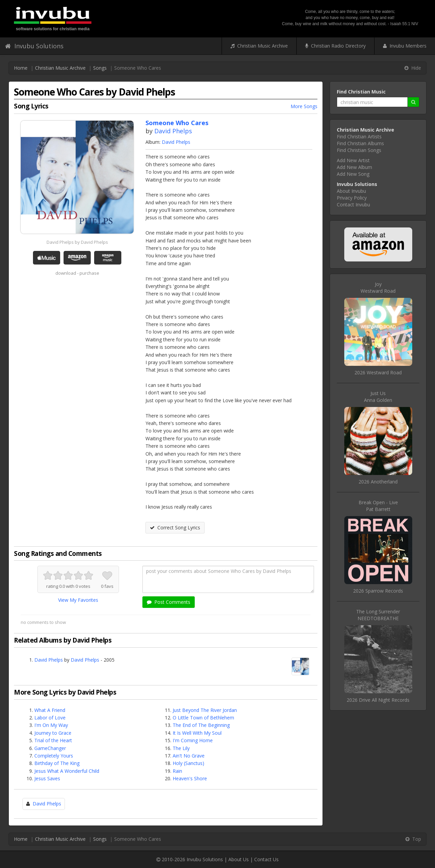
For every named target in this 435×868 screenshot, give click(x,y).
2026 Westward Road (378, 372)
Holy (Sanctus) (188, 763)
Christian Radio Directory (335, 46)
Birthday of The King (57, 763)
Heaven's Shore (190, 778)
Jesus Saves (47, 778)
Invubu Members (405, 46)
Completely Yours (54, 756)
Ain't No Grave (189, 756)
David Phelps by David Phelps (77, 242)
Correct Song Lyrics (175, 527)
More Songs (304, 106)
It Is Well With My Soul (197, 733)
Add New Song (353, 174)
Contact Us (266, 859)
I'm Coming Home (193, 740)
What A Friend (50, 710)
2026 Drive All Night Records (378, 700)
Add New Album (354, 167)
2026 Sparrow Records (378, 591)
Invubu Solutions (34, 46)
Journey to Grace (53, 733)
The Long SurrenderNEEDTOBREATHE (378, 615)
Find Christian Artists (359, 137)
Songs (100, 68)
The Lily (181, 748)
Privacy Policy (352, 198)
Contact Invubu (353, 205)
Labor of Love (50, 718)
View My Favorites (78, 600)
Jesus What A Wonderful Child (67, 771)
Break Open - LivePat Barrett (378, 506)
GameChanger (50, 748)
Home (21, 68)
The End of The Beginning (201, 725)
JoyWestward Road (378, 287)
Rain (177, 771)
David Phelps (173, 131)
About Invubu (351, 191)
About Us (239, 859)
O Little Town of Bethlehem (203, 718)
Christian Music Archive (259, 46)
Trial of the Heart (53, 740)
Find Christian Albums (360, 143)
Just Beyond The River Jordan (205, 710)
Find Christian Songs (359, 150)
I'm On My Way (51, 725)
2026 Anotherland (378, 482)
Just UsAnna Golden (378, 397)
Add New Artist (353, 160)
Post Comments (169, 602)
